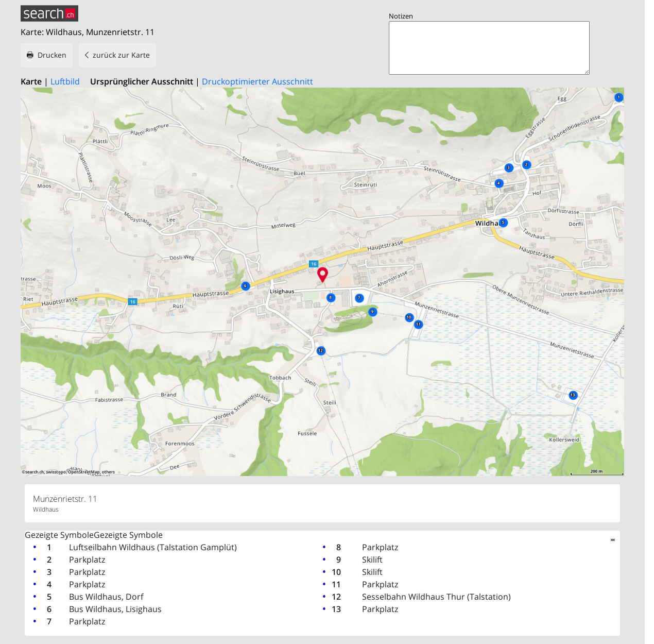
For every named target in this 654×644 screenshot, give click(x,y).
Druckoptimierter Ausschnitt (257, 81)
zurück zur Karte (121, 55)
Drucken (52, 55)
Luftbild (65, 81)
